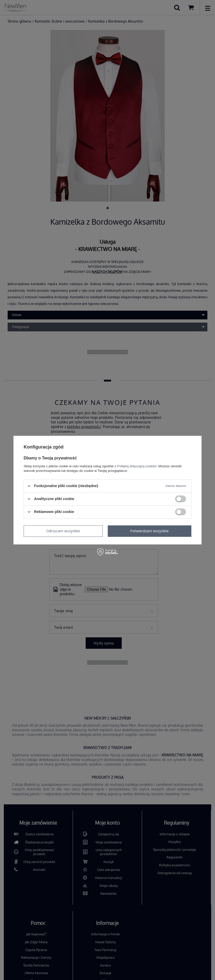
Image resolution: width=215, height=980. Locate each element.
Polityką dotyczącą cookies (137, 466)
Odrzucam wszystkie (63, 531)
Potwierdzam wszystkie (149, 531)
